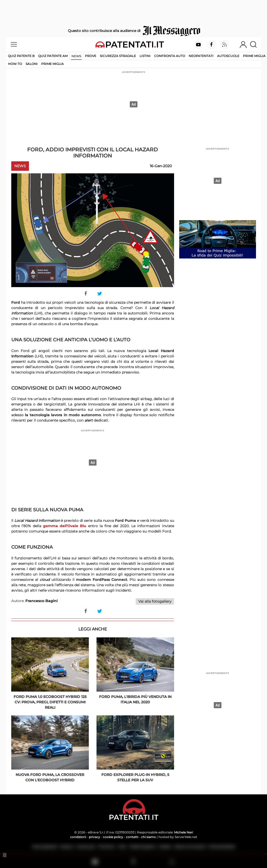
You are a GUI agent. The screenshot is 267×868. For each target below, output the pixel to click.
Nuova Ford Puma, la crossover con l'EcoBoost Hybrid (50, 777)
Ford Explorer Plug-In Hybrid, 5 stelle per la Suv (135, 777)
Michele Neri (184, 832)
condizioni (78, 837)
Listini (145, 56)
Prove (91, 56)
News (76, 56)
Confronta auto (170, 56)
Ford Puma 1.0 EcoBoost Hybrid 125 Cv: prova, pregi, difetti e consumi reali (50, 702)
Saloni (32, 64)
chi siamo (148, 837)
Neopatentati (201, 56)
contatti (132, 837)
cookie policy (113, 837)
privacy (94, 837)
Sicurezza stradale (118, 56)
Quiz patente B (21, 56)
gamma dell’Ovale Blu (65, 526)
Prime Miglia (254, 56)
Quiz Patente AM (53, 56)
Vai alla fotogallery (155, 601)
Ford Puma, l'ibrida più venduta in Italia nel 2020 (135, 699)
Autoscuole (228, 56)
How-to (15, 64)
